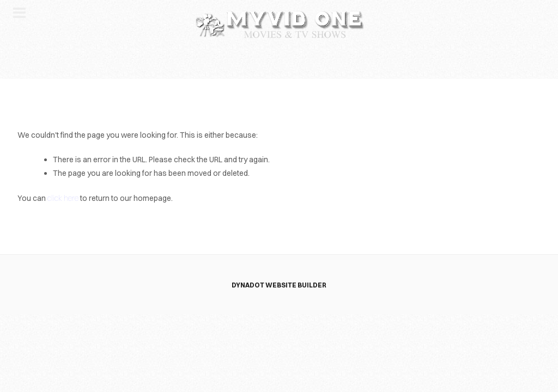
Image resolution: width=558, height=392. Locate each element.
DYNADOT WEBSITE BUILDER (279, 285)
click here (63, 198)
